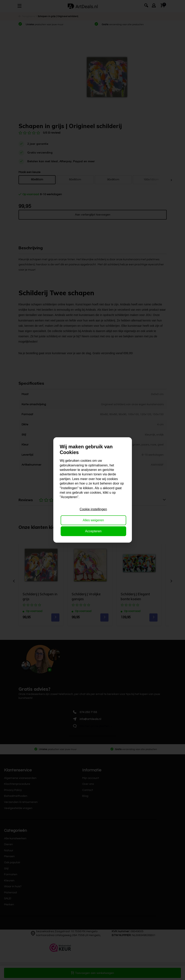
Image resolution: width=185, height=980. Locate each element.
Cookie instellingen (93, 509)
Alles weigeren (93, 520)
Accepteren (93, 531)
